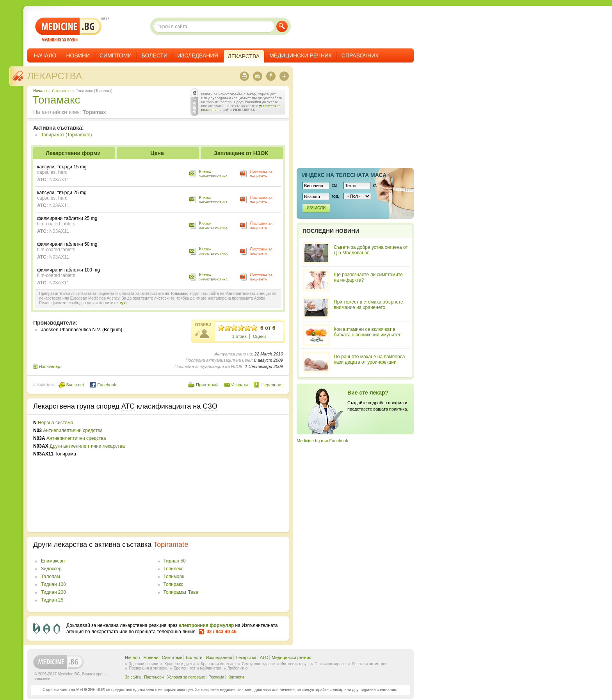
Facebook (103, 385)
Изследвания (198, 55)
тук (122, 303)
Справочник (360, 55)
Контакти (236, 677)
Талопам (51, 577)
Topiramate (171, 545)
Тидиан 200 (53, 592)
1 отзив (239, 336)
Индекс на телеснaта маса (344, 175)
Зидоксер (51, 569)
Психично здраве (330, 664)
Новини (78, 55)
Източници (50, 366)
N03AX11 (59, 180)
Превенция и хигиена (148, 668)
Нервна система (56, 423)
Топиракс (173, 584)
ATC (264, 657)
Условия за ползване (186, 677)
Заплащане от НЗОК (241, 153)
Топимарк (174, 577)
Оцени (259, 336)
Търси (282, 26)
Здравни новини (143, 664)
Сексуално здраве (259, 664)
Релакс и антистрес (370, 664)
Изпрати (240, 385)
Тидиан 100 (53, 584)
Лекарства (55, 76)
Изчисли (316, 208)
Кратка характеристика (213, 174)
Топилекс (173, 569)
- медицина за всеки (68, 30)
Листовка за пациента (261, 174)
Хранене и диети (180, 664)
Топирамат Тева (181, 592)
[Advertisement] (219, 473)
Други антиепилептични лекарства (87, 446)
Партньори (154, 677)
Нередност (272, 385)
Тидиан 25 (52, 600)
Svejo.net (71, 385)
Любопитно (238, 668)
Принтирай (207, 385)
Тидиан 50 (175, 561)
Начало (45, 55)
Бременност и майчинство (197, 668)
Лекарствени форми (73, 153)
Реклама (216, 677)
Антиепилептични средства (73, 430)
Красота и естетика (218, 664)
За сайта (133, 677)
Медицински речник (301, 55)
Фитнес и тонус (295, 664)
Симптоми (116, 55)
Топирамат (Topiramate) (66, 135)
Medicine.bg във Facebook (322, 441)
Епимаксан (53, 561)
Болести (154, 55)
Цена (157, 153)
